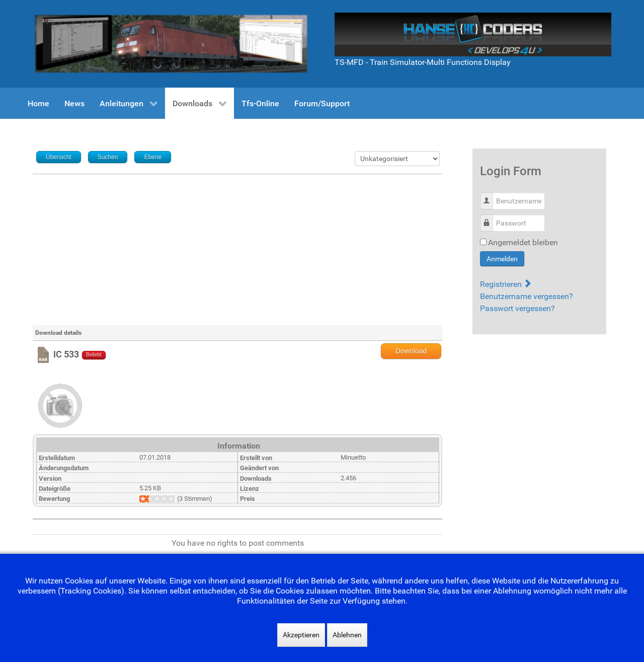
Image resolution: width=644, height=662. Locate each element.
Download (411, 351)
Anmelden (502, 259)
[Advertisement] (237, 250)
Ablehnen (347, 635)
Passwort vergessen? (517, 308)
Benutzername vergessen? (527, 296)
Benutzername (490, 196)
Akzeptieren (301, 635)
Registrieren (505, 284)
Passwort (490, 218)
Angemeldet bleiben (523, 242)
